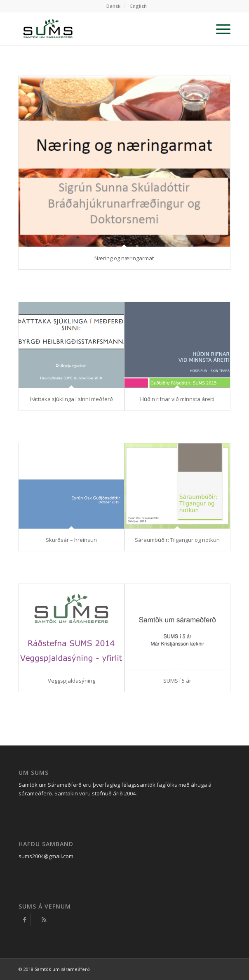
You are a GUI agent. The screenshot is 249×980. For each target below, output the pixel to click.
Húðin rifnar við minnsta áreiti (177, 399)
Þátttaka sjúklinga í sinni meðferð (71, 399)
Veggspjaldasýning (72, 681)
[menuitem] (114, 6)
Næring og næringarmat (124, 258)
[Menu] (219, 28)
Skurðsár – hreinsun (71, 540)
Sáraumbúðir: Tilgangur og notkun (177, 540)
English (139, 6)
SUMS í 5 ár (177, 681)
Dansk (113, 6)
